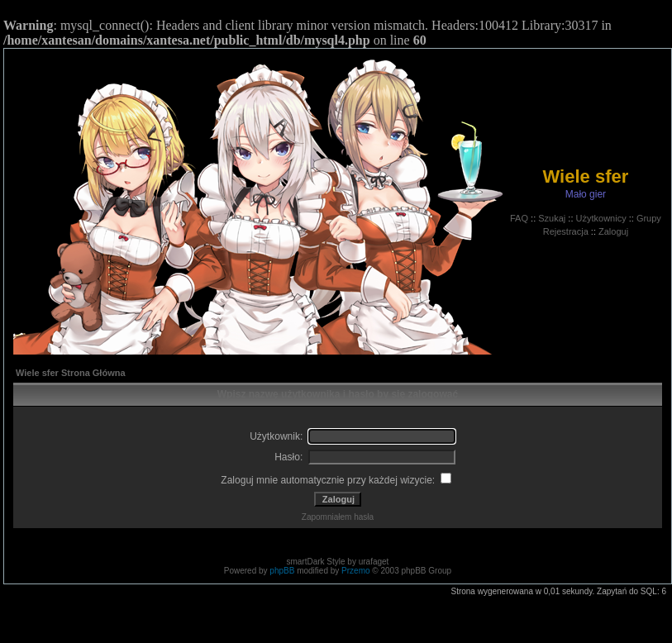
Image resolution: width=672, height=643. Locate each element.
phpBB (282, 571)
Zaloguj (613, 231)
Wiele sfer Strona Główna (71, 373)
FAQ (519, 218)
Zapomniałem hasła (338, 517)
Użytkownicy (601, 218)
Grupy (649, 218)
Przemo (355, 571)
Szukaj (552, 218)
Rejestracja (566, 231)
